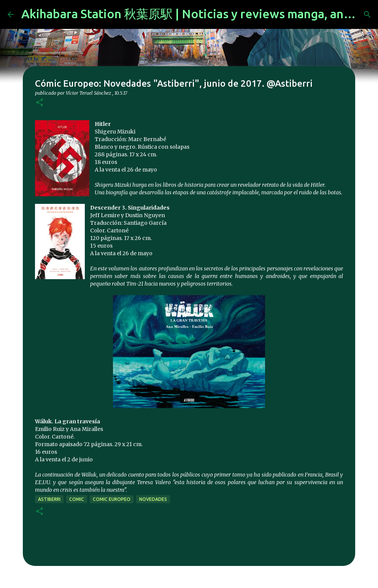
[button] (40, 103)
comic (77, 499)
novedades (153, 499)
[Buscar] (367, 14)
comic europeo (112, 499)
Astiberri (49, 499)
